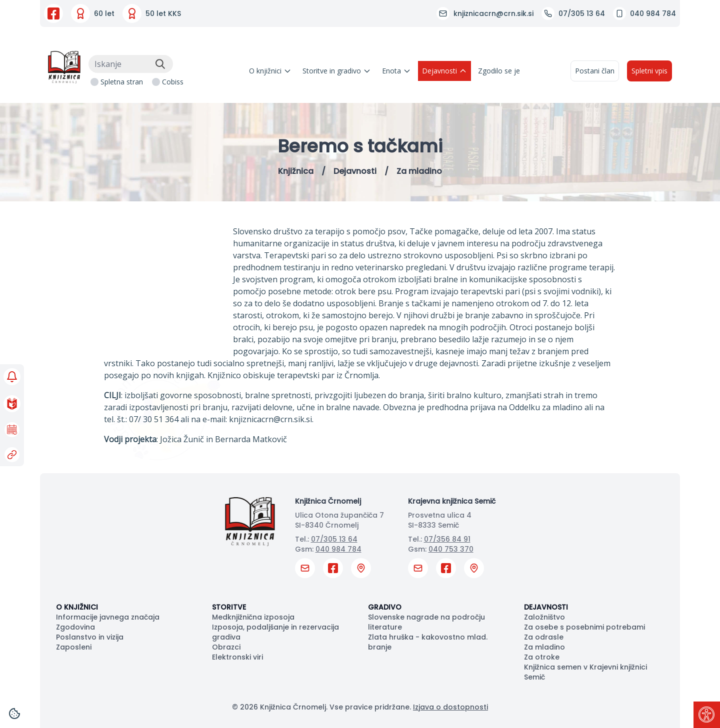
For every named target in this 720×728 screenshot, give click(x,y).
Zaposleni (74, 647)
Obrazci (226, 647)
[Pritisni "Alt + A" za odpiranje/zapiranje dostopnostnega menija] (707, 715)
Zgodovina (75, 627)
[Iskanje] (131, 64)
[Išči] (160, 64)
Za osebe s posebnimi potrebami (584, 627)
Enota (396, 71)
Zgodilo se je (499, 71)
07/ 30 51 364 (154, 419)
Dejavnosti (444, 71)
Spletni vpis (649, 71)
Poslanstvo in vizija (90, 637)
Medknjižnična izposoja (253, 617)
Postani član (595, 71)
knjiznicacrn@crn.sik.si (270, 419)
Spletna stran (122, 82)
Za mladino (544, 647)
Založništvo (544, 617)
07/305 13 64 (334, 539)
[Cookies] (14, 714)
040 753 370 (451, 549)
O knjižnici (270, 71)
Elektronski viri (237, 657)
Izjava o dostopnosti (450, 707)
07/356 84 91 (447, 539)
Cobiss (173, 82)
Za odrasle (544, 637)
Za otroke (542, 657)
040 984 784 (338, 549)
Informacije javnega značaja (108, 617)
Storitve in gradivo (337, 71)
